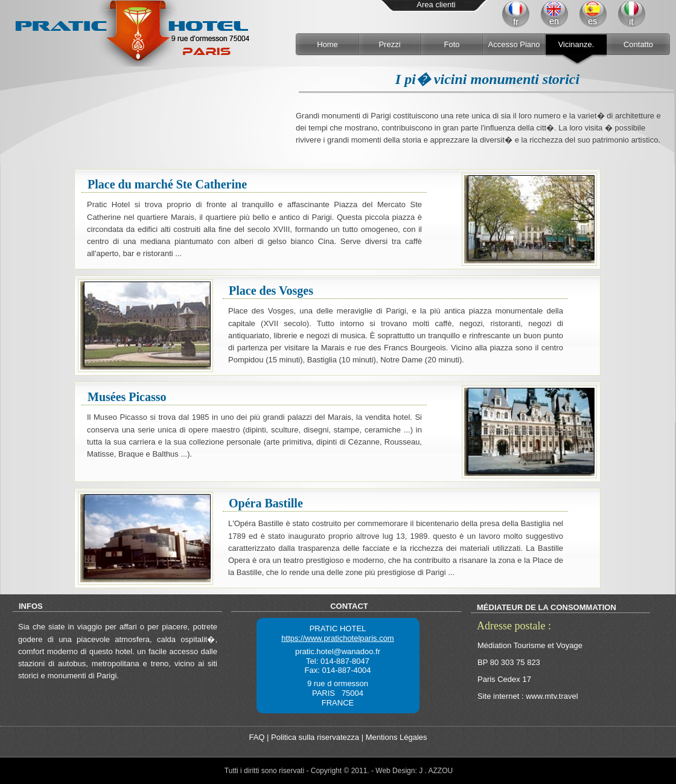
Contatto (638, 44)
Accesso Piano (514, 44)
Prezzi (389, 44)
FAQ (257, 737)
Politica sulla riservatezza (315, 737)
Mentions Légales (397, 737)
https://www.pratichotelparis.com (337, 638)
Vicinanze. (576, 44)
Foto (451, 44)
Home (327, 44)
